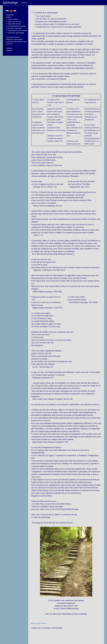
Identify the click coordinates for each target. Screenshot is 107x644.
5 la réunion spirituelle (14, 28)
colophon (9, 50)
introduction (10, 15)
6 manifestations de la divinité (16, 30)
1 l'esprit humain (12, 19)
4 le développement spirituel (16, 26)
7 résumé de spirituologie (15, 33)
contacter (9, 48)
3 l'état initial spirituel (13, 24)
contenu (24, 3)
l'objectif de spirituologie (14, 39)
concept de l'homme (13, 37)
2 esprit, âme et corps (14, 22)
